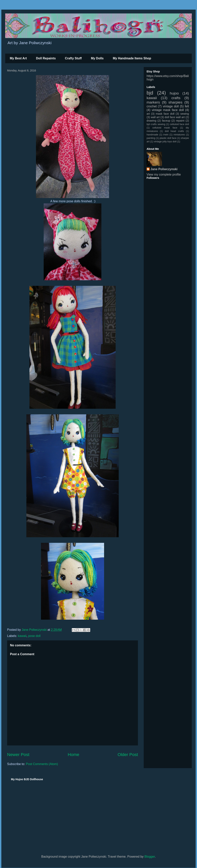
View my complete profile (164, 175)
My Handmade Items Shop (132, 58)
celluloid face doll (179, 124)
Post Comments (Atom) (42, 764)
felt (187, 106)
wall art (155, 117)
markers (153, 102)
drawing (151, 121)
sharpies (176, 102)
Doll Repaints (46, 58)
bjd (150, 93)
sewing (185, 114)
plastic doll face (168, 138)
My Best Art (18, 58)
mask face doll (165, 114)
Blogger (150, 857)
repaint (180, 121)
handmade (152, 135)
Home (73, 755)
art (148, 114)
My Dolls (97, 58)
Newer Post (18, 755)
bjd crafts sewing (156, 124)
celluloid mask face (165, 128)
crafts (176, 98)
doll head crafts (174, 131)
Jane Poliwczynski (164, 169)
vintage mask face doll (168, 110)
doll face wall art (175, 117)
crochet (152, 106)
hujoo (174, 93)
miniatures (179, 135)
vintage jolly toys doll (165, 141)
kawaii (22, 636)
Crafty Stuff (73, 58)
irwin (166, 135)
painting (151, 138)
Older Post (128, 755)
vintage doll (171, 106)
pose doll (34, 636)
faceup (166, 121)
